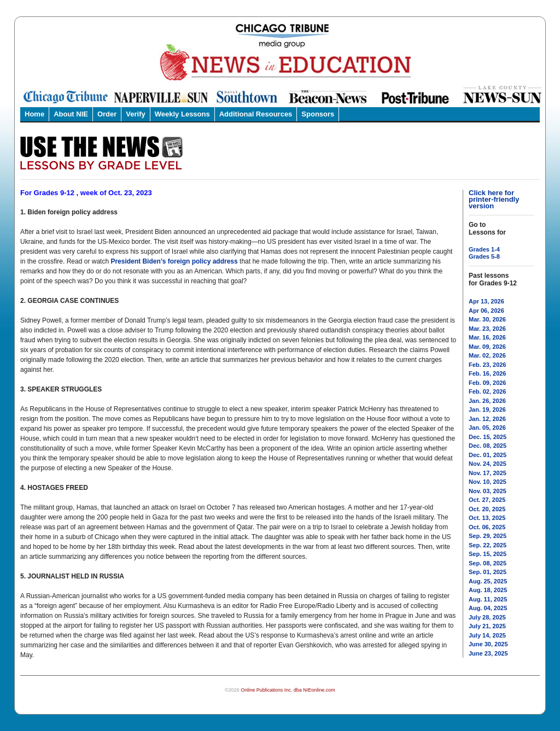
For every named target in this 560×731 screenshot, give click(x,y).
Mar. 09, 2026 (487, 347)
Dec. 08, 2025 (488, 446)
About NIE (71, 114)
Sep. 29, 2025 (488, 536)
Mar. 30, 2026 (487, 319)
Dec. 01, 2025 (488, 455)
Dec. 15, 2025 (488, 437)
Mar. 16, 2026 (487, 337)
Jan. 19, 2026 (487, 410)
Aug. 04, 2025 (488, 608)
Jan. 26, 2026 (487, 401)
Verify (135, 114)
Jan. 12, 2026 (487, 419)
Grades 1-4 (484, 249)
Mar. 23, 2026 (487, 329)
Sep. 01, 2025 (488, 572)
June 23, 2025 (488, 653)
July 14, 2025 (487, 635)
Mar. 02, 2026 (487, 355)
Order (107, 114)
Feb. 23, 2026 (488, 365)
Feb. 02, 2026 (488, 391)
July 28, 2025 (487, 617)
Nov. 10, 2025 (488, 482)
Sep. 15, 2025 (488, 554)
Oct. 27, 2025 (487, 500)
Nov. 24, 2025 (488, 464)
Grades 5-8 (484, 256)
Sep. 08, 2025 (488, 563)
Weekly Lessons (182, 114)
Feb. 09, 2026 (488, 383)
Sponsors (318, 114)
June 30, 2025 (488, 644)
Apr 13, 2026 (486, 301)
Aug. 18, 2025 (488, 590)
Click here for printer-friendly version (494, 199)
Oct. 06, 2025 (487, 527)
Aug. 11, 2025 (488, 599)
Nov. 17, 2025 (488, 473)
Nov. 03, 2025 (488, 491)
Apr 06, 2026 (486, 311)
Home (34, 114)
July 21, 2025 (487, 626)
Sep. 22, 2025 (488, 545)
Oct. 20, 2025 (487, 509)
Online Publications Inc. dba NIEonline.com (288, 690)
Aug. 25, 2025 (488, 581)
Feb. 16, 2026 (488, 373)
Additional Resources (256, 114)
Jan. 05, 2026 (487, 428)
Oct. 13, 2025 (487, 518)
